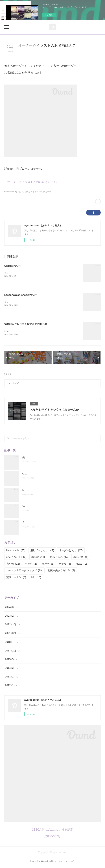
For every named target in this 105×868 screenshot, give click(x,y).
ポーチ (48, 564)
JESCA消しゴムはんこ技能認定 (52, 831)
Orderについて (13, 266)
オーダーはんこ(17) (43, 192)
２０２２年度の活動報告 (36, 523)
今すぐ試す (49, 15)
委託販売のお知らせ (34, 458)
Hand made (16, 551)
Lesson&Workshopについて (21, 295)
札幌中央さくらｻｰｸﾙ (61, 571)
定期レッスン (16, 578)
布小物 (13, 564)
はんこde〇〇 (16, 558)
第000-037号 (53, 837)
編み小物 (81, 558)
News (82, 564)
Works (65, 564)
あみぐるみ (59, 558)
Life (36, 578)
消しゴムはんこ (42, 551)
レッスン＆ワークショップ (24, 571)
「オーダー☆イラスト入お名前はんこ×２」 (33, 182)
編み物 (38, 558)
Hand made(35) (11, 192)
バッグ (31, 564)
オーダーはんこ (71, 551)
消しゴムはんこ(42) (26, 192)
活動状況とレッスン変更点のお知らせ (26, 324)
